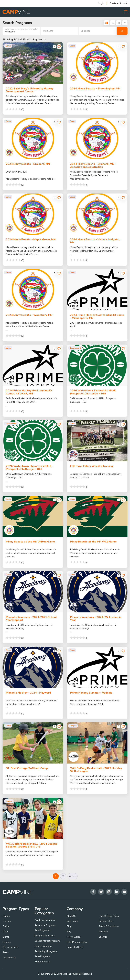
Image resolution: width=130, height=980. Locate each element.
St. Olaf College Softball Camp (27, 768)
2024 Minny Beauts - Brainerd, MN (28, 164)
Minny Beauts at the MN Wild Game (93, 542)
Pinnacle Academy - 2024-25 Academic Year (96, 619)
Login (101, 3)
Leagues (7, 942)
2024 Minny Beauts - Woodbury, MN (29, 315)
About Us (71, 916)
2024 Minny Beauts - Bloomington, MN (95, 89)
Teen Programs (42, 957)
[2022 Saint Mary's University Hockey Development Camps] (33, 63)
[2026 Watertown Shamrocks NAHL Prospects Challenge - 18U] (33, 441)
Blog (69, 926)
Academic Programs (45, 920)
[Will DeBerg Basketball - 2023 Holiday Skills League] (97, 743)
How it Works (74, 937)
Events (6, 937)
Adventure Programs (45, 925)
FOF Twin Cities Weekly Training (91, 466)
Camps (6, 916)
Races (6, 952)
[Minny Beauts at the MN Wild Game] (97, 516)
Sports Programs (43, 946)
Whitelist (103, 932)
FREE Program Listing (77, 942)
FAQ (69, 932)
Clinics (6, 926)
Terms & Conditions (109, 926)
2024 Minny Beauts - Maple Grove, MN (31, 239)
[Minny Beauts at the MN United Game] (33, 516)
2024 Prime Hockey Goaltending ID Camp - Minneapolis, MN (97, 317)
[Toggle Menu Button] (126, 12)
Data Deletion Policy (109, 916)
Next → (73, 876)
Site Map (103, 937)
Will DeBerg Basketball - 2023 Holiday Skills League (96, 770)
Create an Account (118, 3)
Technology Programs (46, 951)
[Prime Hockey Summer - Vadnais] (97, 667)
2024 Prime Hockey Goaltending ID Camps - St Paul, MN (29, 392)
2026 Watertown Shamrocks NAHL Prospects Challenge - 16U (93, 392)
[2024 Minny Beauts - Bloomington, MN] (97, 63)
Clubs (6, 932)
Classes (7, 921)
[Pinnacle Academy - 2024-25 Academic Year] (97, 592)
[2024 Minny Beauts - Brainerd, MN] (33, 139)
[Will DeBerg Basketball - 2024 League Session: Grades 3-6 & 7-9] (33, 818)
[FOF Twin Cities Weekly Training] (97, 441)
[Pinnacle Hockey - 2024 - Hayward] (33, 667)
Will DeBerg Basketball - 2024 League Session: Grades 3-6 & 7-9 (32, 845)
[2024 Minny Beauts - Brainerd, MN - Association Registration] (97, 139)
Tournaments (9, 958)
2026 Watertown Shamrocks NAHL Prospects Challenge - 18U (29, 468)
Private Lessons (10, 947)
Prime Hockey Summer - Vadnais (91, 693)
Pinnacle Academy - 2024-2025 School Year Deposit (31, 619)
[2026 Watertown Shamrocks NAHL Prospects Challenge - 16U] (97, 365)
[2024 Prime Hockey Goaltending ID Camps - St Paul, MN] (33, 365)
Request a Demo (75, 947)
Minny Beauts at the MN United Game (30, 542)
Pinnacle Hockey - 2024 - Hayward (28, 693)
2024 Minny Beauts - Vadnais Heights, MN (95, 241)
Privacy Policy (106, 921)
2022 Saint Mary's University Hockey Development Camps (30, 90)
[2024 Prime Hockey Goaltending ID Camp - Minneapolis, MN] (97, 290)
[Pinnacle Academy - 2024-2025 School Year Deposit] (33, 592)
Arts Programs (42, 931)
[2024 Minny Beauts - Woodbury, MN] (33, 290)
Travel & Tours (42, 962)
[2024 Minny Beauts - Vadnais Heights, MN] (97, 214)
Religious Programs (45, 936)
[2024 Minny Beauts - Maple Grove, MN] (33, 214)
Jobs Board (72, 921)
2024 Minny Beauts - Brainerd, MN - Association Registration (93, 165)
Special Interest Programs (48, 941)
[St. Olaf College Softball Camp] (33, 743)
